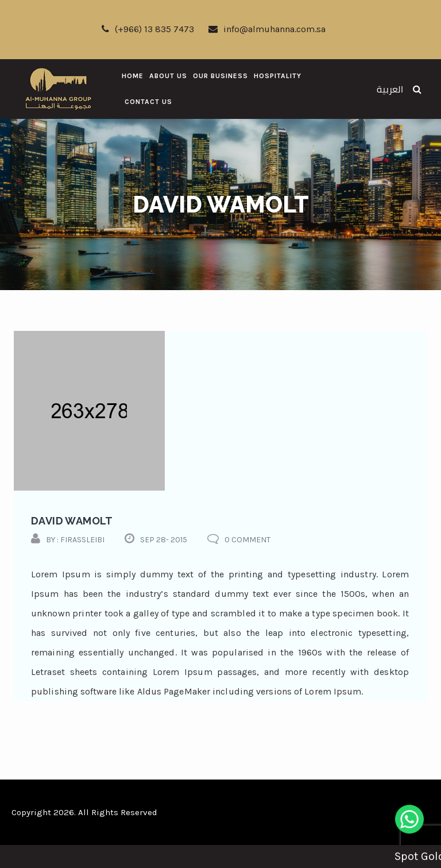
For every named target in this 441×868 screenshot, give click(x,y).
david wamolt (72, 521)
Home (133, 76)
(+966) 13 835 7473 (148, 29)
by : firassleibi (75, 540)
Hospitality (278, 76)
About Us (168, 76)
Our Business (220, 76)
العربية (390, 89)
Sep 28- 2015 (164, 540)
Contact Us (148, 102)
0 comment (247, 540)
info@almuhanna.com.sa (267, 29)
